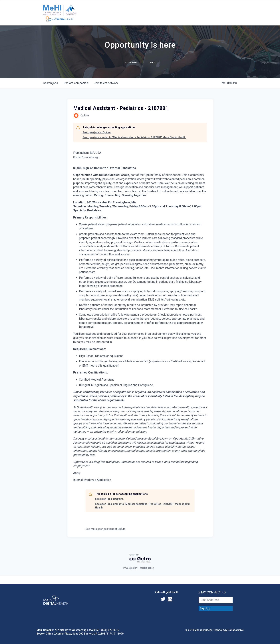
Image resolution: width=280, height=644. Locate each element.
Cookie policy (147, 568)
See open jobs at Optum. (97, 132)
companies (76, 83)
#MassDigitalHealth (167, 592)
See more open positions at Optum (106, 529)
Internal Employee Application (92, 480)
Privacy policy (130, 568)
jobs (51, 83)
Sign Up (205, 608)
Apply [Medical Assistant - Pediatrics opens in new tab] (77, 473)
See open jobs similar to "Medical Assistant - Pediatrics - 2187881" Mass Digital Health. (134, 137)
